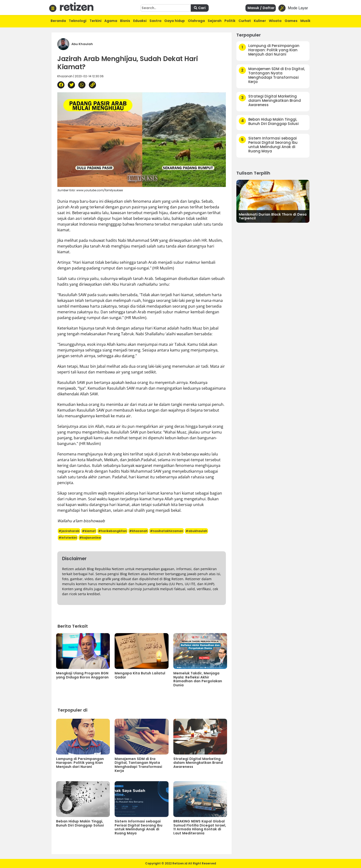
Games (291, 21)
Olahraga (196, 21)
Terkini (96, 21)
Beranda (58, 21)
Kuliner (260, 21)
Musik (305, 21)
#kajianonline (90, 538)
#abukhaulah (196, 531)
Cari (200, 8)
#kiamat (89, 531)
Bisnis (125, 21)
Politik (230, 21)
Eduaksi (140, 21)
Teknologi (78, 21)
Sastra (155, 21)
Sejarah (215, 21)
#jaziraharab (69, 531)
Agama (111, 21)
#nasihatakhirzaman (167, 531)
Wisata (275, 21)
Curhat (245, 21)
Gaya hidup (175, 21)
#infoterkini (68, 538)
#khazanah (138, 531)
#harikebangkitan (112, 531)
